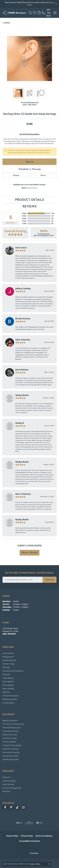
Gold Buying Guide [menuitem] (11, 759)
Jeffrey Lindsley (23, 289)
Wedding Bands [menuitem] (9, 660)
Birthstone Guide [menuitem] (10, 735)
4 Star (24, 216)
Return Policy (12, 836)
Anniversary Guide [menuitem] (10, 756)
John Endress (22, 370)
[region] (29, 59)
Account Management (12, 788)
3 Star (24, 218)
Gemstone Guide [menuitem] (10, 738)
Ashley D (20, 423)
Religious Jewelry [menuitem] (10, 699)
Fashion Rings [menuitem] (8, 664)
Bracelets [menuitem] (6, 674)
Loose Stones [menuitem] (8, 653)
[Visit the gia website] (40, 823)
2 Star (24, 221)
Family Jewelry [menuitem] (9, 703)
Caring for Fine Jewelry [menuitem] (12, 745)
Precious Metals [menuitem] (9, 742)
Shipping (16, 175)
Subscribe (50, 580)
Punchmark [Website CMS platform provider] (34, 853)
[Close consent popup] (49, 864)
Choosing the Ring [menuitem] (10, 731)
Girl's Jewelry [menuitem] (8, 685)
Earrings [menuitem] (6, 667)
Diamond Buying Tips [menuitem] (12, 728)
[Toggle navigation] (55, 13)
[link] (46, 13)
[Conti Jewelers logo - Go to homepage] (14, 13)
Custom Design (9, 781)
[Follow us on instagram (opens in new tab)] (23, 807)
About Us (6, 777)
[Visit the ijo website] (19, 823)
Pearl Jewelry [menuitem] (8, 678)
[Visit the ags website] (29, 823)
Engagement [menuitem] (8, 657)
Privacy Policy (27, 836)
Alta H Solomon (23, 494)
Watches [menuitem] (6, 692)
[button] (30, 13)
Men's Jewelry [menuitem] (8, 689)
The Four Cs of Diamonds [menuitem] (13, 724)
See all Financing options (29, 134)
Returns (43, 175)
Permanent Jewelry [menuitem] (11, 696)
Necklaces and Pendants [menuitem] (13, 671)
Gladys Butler (22, 395)
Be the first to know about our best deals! (30, 573)
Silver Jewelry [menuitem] (8, 681)
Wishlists (6, 791)
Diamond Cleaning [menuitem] (10, 749)
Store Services (8, 784)
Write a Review (29, 553)
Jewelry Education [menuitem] (10, 720)
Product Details (29, 200)
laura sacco (21, 248)
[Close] (56, 4)
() (52, 213)
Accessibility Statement (29, 841)
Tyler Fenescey (23, 340)
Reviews (30, 207)
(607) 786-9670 (29, 105)
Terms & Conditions (44, 836)
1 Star (24, 223)
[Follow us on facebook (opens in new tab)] (5, 807)
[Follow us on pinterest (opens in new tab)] (11, 807)
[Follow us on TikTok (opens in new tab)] (17, 807)
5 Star (24, 213)
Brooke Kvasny (23, 319)
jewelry (7, 23)
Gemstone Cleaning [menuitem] (11, 752)
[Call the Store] (9, 634)
